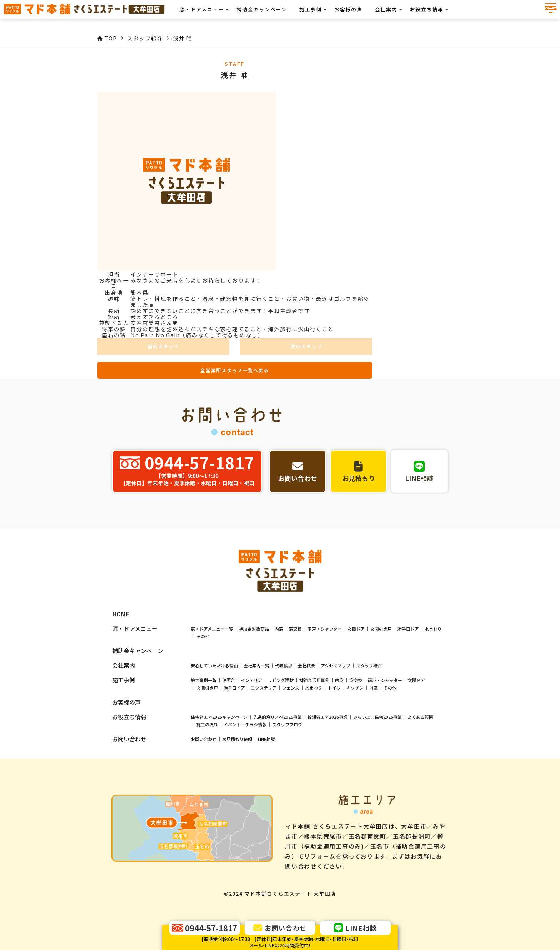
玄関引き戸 (381, 623)
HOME (121, 609)
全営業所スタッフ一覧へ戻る (235, 370)
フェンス (291, 682)
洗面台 (229, 675)
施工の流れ (207, 719)
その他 (203, 631)
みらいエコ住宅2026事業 (377, 712)
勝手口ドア (408, 623)
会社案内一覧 (256, 660)
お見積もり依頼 (237, 734)
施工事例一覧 (204, 675)
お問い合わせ (204, 734)
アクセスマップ (336, 660)
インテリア (251, 675)
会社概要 (306, 660)
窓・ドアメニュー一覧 (212, 623)
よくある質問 (420, 712)
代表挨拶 (284, 660)
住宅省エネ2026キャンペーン (219, 712)
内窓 (279, 623)
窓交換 (295, 623)
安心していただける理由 (214, 660)
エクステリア (264, 682)
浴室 (374, 682)
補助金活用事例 (314, 675)
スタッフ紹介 (369, 660)
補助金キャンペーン (268, 14)
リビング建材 (281, 675)
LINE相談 (266, 734)
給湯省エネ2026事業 (327, 712)
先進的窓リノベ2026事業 (277, 712)
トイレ (334, 682)
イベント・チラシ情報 (245, 719)
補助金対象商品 (254, 623)
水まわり (433, 623)
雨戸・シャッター (325, 623)
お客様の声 (355, 14)
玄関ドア (356, 623)
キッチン (355, 682)
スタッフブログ (287, 719)
